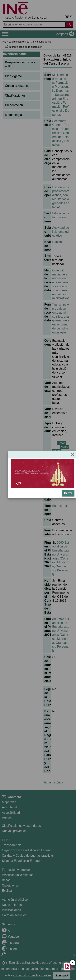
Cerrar (68, 493)
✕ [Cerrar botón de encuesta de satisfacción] (73, 963)
